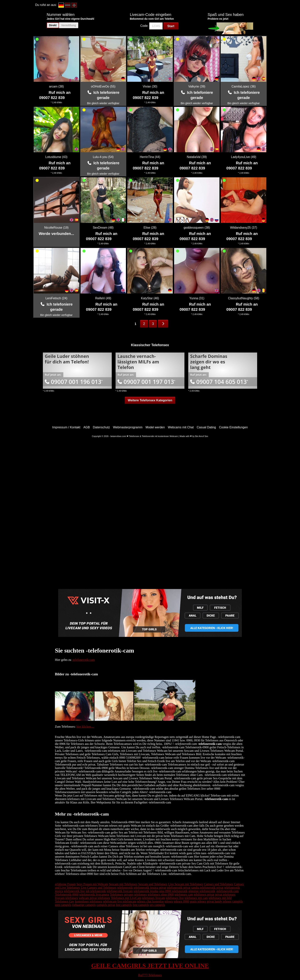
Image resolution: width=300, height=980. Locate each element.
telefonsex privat (204, 895)
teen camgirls (63, 905)
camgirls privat (106, 905)
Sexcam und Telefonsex (153, 884)
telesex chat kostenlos (150, 901)
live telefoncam (127, 901)
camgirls (238, 901)
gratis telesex (198, 901)
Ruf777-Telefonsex (150, 975)
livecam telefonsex (66, 898)
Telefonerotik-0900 (67, 895)
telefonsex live (175, 898)
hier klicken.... (85, 727)
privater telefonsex (135, 895)
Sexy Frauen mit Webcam (92, 884)
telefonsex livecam (153, 898)
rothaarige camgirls (84, 905)
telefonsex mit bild (220, 898)
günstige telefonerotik (202, 891)
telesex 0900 (181, 901)
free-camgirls (141, 905)
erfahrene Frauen (65, 884)
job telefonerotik (96, 891)
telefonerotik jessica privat (150, 888)
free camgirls (124, 905)
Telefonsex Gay (65, 901)
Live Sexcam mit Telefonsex (186, 884)
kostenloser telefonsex (89, 901)
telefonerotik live (74, 891)
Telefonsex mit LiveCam (126, 898)
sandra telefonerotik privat (207, 888)
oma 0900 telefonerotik (173, 891)
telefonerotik (125, 888)
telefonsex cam (184, 895)
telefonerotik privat (179, 888)
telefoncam (110, 901)
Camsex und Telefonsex (219, 884)
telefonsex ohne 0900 (161, 895)
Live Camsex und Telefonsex (99, 888)
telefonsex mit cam (196, 898)
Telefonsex (117, 895)
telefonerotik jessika (146, 891)
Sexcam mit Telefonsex (123, 884)
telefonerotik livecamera (94, 895)
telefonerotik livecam (120, 891)
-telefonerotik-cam (83, 660)
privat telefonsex (225, 895)
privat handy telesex (219, 901)
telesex (169, 901)
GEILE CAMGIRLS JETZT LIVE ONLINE (150, 966)
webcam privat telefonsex (94, 898)
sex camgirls (157, 905)
